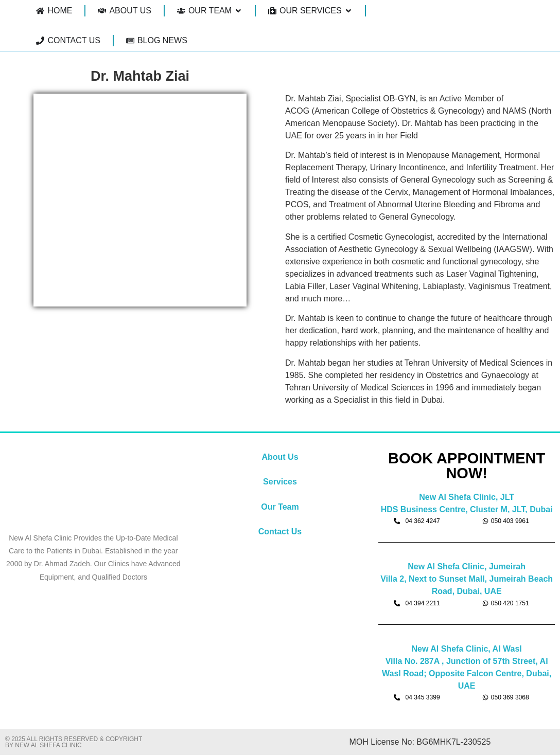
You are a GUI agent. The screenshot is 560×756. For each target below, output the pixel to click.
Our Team (280, 507)
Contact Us (280, 532)
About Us (280, 457)
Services (280, 482)
